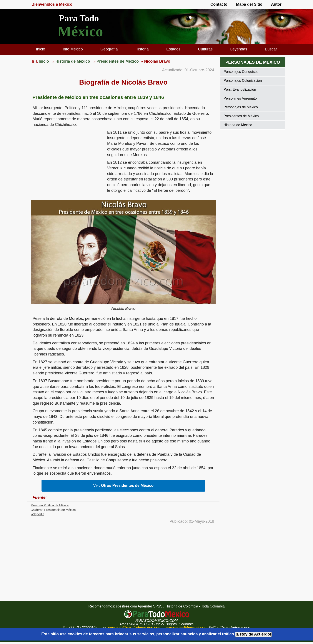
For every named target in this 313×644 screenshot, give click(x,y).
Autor (276, 4)
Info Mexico (73, 49)
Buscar (271, 49)
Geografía (109, 49)
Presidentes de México (241, 116)
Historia (142, 49)
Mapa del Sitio (249, 4)
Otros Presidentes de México (127, 486)
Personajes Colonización (243, 81)
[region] (67, 164)
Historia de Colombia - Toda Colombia (195, 606)
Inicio (41, 49)
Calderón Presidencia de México (53, 510)
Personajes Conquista (241, 72)
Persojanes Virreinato (240, 98)
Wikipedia (37, 514)
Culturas (205, 49)
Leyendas (239, 49)
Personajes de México (241, 107)
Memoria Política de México (50, 505)
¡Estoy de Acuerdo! (253, 634)
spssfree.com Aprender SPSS (139, 606)
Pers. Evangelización (240, 89)
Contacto (219, 4)
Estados (173, 49)
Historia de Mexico (238, 125)
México (80, 31)
